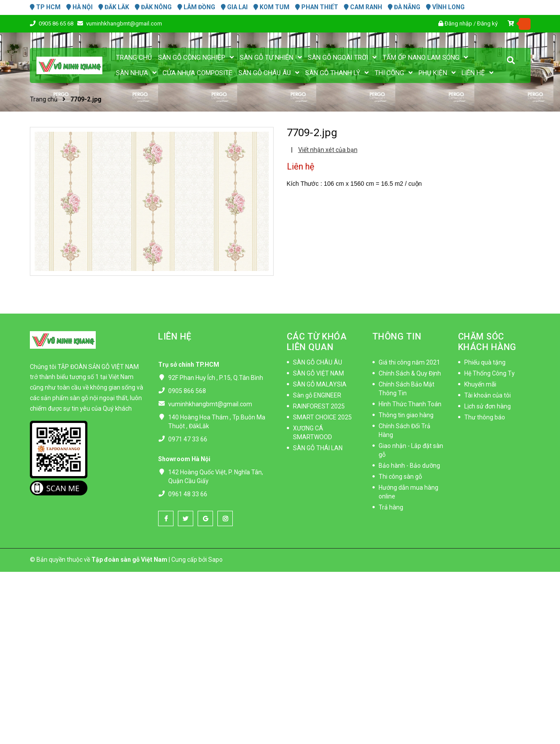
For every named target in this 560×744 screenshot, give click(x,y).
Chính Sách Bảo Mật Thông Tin (406, 389)
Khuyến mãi (480, 384)
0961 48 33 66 (188, 494)
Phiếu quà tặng (485, 362)
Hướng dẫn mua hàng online (408, 492)
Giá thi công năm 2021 (409, 362)
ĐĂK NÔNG (153, 7)
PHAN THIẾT (317, 7)
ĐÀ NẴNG (404, 7)
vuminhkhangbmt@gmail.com (124, 23)
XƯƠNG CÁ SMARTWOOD (313, 433)
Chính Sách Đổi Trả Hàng (405, 430)
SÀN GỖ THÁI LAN (318, 448)
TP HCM (45, 7)
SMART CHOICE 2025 (322, 417)
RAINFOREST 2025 (319, 406)
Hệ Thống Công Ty (490, 373)
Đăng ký (487, 23)
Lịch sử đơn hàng (488, 406)
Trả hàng (391, 507)
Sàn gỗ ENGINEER (317, 395)
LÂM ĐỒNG (196, 7)
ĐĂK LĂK (114, 7)
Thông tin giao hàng (406, 415)
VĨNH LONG (445, 7)
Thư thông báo (485, 417)
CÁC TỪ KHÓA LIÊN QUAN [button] (317, 342)
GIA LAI (234, 7)
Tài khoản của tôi (488, 395)
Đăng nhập (458, 23)
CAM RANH (363, 7)
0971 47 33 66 (188, 439)
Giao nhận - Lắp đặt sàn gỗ (411, 450)
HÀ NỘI (79, 7)
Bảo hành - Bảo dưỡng (409, 466)
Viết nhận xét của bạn (328, 150)
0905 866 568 (187, 391)
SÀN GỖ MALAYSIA (320, 384)
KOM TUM (271, 7)
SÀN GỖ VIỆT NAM (318, 373)
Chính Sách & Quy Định (410, 373)
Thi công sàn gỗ (400, 477)
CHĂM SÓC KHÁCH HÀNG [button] (487, 342)
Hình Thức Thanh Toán (410, 404)
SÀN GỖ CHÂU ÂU (318, 362)
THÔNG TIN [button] (397, 336)
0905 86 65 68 (57, 23)
